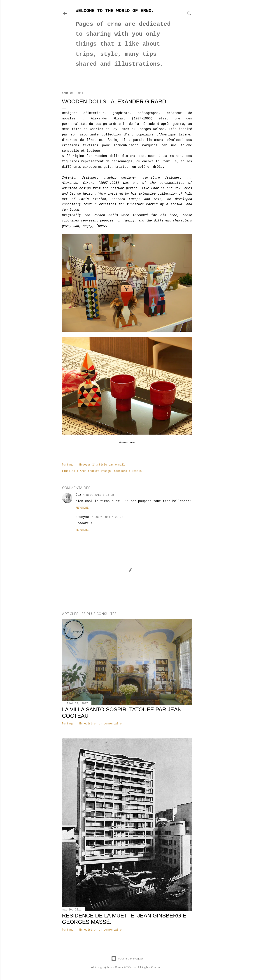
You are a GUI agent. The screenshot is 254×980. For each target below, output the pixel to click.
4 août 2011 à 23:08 (99, 495)
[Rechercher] (189, 13)
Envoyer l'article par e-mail (102, 465)
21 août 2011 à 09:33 (107, 517)
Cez (78, 495)
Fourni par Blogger (127, 959)
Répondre (82, 508)
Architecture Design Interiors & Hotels (111, 471)
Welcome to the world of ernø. (115, 11)
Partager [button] (69, 465)
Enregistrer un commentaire (100, 724)
